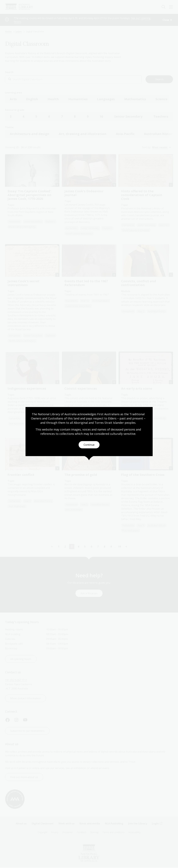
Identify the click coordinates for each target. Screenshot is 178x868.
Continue (89, 445)
